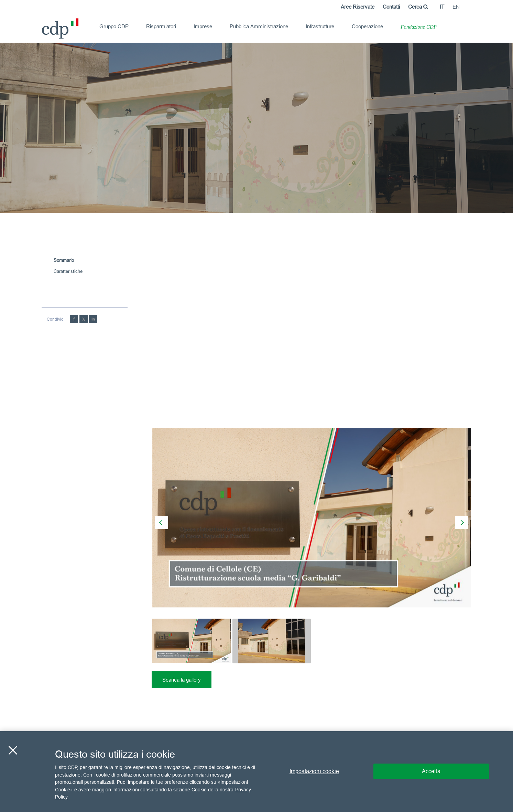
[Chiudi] (13, 750)
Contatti (391, 7)
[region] (256, 772)
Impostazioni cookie (314, 771)
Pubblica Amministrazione (259, 26)
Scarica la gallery (182, 680)
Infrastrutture (320, 26)
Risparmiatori (161, 26)
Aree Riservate (358, 7)
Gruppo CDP (114, 26)
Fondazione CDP (419, 27)
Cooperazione (367, 26)
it (442, 7)
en (456, 7)
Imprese (203, 26)
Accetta (431, 771)
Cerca (418, 7)
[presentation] (162, 523)
